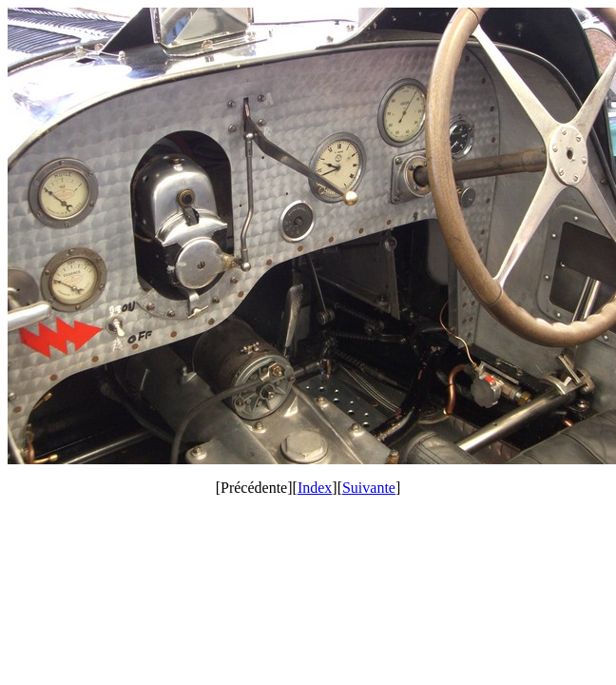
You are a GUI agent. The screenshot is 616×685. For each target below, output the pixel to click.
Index (315, 488)
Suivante (369, 488)
